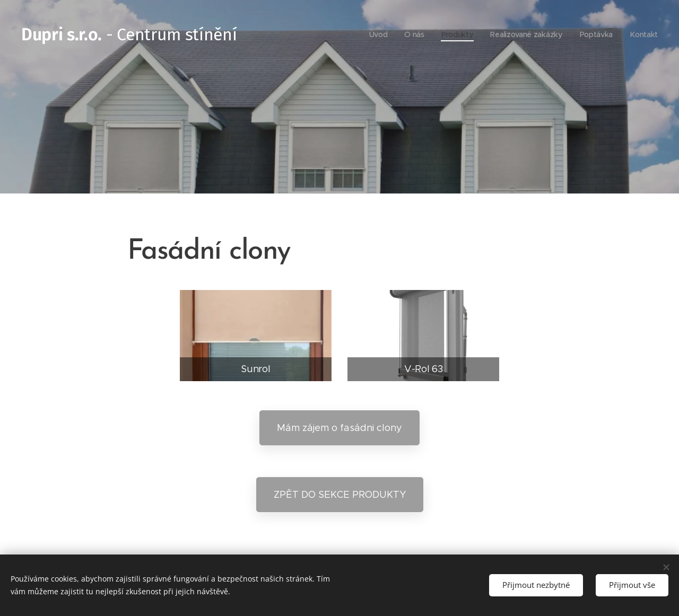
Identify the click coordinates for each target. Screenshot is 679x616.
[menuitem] (377, 34)
